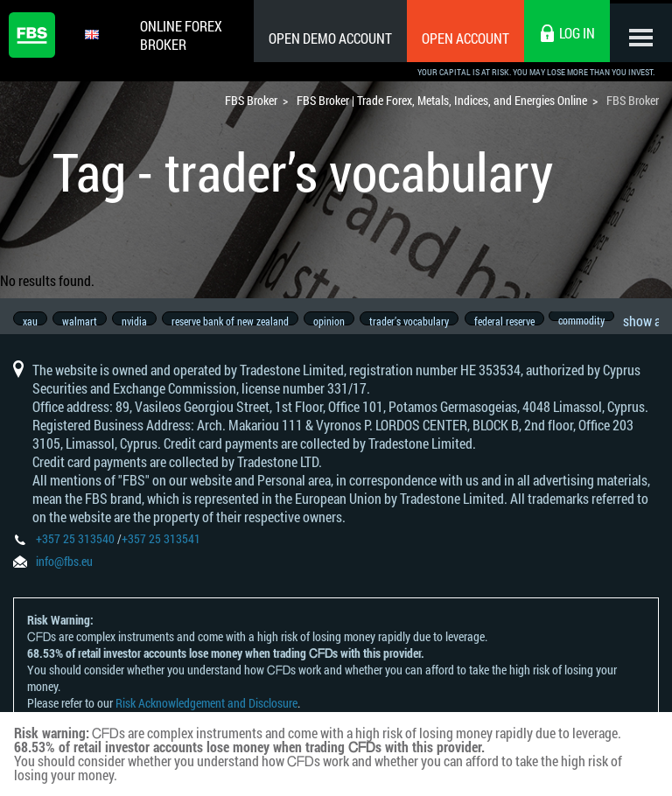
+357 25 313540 (75, 550)
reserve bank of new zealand (241, 321)
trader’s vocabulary (427, 321)
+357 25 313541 (161, 550)
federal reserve (525, 321)
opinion (343, 321)
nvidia (141, 321)
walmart (83, 321)
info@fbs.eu (64, 573)
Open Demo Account (322, 38)
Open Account (458, 38)
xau (30, 321)
